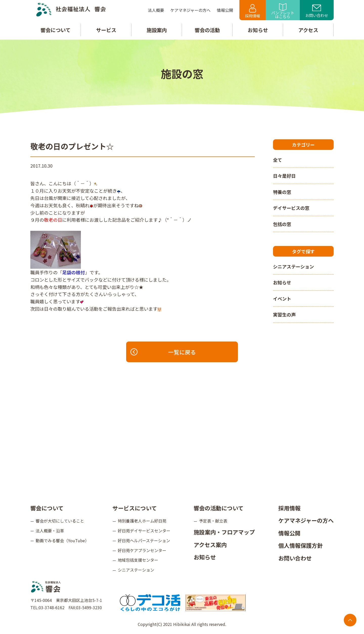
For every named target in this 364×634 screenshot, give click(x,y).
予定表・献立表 (213, 521)
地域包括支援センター (138, 560)
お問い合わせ (317, 11)
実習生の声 (284, 314)
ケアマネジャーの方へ (306, 520)
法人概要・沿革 (50, 531)
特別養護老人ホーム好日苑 (142, 521)
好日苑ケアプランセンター (142, 550)
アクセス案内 (210, 545)
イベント (282, 299)
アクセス (308, 30)
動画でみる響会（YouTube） (62, 540)
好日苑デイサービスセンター (144, 531)
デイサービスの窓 (291, 208)
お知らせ (282, 282)
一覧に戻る (164, 352)
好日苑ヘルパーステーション (144, 540)
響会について (47, 508)
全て (278, 160)
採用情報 (253, 11)
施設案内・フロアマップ (224, 532)
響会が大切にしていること (60, 521)
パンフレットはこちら (283, 11)
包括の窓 (282, 224)
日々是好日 (284, 176)
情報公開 (289, 533)
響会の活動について (219, 508)
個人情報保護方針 (301, 545)
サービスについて (135, 508)
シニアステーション (293, 266)
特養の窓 (282, 192)
